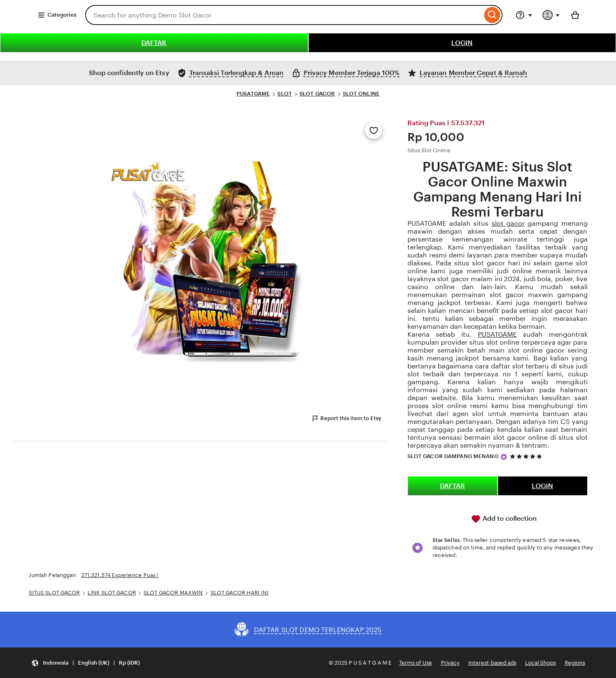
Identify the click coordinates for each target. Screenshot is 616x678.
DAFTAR (154, 43)
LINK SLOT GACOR (112, 593)
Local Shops (541, 663)
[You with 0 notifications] (551, 15)
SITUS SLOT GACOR (54, 593)
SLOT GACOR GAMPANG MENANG (453, 456)
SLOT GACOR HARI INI (240, 593)
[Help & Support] (524, 15)
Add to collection (504, 519)
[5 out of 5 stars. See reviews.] (527, 456)
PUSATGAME (253, 94)
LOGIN (462, 43)
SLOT (285, 94)
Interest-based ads (492, 663)
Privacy (450, 663)
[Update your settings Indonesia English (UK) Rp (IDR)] (85, 663)
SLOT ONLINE (361, 94)
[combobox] (284, 15)
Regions (575, 663)
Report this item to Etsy (346, 418)
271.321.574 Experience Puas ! (120, 575)
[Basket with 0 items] (575, 15)
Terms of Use (416, 663)
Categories (57, 15)
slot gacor (508, 223)
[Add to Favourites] (374, 130)
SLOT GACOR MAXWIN (173, 593)
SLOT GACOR (317, 94)
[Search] (492, 15)
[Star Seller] (504, 457)
